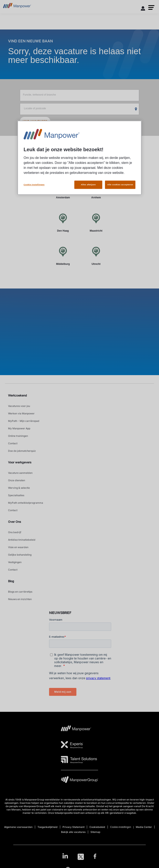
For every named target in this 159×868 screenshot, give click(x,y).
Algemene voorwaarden (18, 827)
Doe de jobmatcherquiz (22, 451)
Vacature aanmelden (20, 473)
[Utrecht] (96, 256)
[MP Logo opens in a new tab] (76, 730)
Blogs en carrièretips (20, 592)
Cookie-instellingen (121, 827)
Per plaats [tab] (63, 163)
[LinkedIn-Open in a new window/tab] (65, 856)
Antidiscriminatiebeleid (22, 540)
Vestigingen (15, 562)
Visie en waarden (18, 547)
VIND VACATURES (35, 121)
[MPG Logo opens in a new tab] (79, 781)
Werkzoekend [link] (17, 395)
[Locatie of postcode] (80, 109)
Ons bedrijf (15, 532)
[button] (151, 7)
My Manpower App (19, 428)
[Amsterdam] (63, 189)
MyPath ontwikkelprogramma (26, 503)
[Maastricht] (96, 222)
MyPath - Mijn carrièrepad (24, 421)
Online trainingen (18, 436)
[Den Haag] (63, 222)
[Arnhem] (96, 189)
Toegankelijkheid (48, 827)
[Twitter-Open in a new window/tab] (81, 857)
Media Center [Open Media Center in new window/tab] (144, 827)
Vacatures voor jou (19, 406)
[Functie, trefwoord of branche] (80, 95)
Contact (13, 443)
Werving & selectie (19, 488)
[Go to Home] (17, 7)
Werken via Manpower (21, 413)
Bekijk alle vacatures (73, 832)
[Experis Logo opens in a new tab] (72, 745)
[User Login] (143, 9)
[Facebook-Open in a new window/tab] (95, 857)
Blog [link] (11, 581)
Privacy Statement (73, 827)
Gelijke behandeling (20, 555)
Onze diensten (17, 480)
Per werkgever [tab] (96, 163)
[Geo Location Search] (136, 109)
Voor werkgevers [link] (20, 462)
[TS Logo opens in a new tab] (79, 760)
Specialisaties (16, 495)
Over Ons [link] (15, 522)
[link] (79, 857)
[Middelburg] (63, 256)
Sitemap (95, 832)
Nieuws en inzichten (20, 599)
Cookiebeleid (97, 827)
